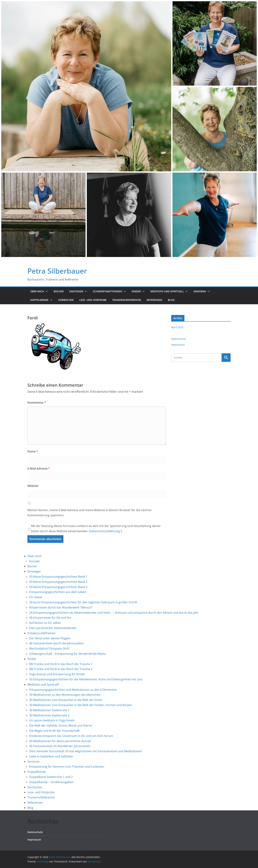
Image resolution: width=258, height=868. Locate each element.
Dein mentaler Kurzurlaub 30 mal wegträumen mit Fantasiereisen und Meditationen (86, 751)
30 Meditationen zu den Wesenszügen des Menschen (65, 695)
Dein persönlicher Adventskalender (53, 628)
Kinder (136, 291)
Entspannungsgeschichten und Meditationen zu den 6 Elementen (73, 690)
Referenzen (154, 300)
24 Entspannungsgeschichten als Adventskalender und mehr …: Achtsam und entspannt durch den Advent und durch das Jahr (114, 613)
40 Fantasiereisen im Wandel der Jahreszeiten (60, 746)
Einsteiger (76, 291)
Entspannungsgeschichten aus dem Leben (58, 592)
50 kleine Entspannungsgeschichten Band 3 (58, 587)
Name (33, 451)
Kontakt (34, 561)
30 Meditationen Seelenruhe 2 (49, 715)
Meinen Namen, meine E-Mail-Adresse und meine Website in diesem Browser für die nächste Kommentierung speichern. (89, 513)
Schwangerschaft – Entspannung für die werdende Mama (68, 654)
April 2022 (177, 327)
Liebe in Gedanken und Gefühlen (51, 756)
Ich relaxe (36, 597)
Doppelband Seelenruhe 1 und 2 (51, 777)
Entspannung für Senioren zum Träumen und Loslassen (67, 767)
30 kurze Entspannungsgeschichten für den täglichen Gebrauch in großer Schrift (83, 602)
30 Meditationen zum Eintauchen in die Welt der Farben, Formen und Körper (81, 705)
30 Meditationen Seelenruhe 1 (49, 710)
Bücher (59, 291)
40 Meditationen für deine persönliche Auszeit (60, 741)
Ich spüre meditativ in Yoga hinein (52, 720)
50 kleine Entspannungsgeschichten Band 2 (58, 582)
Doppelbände (39, 300)
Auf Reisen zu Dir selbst (45, 623)
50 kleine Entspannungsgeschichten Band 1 (58, 577)
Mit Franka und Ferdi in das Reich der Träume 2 (61, 669)
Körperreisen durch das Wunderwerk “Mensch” (61, 607)
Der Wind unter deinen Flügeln (50, 638)
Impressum (178, 345)
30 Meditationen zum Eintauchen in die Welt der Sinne (66, 700)
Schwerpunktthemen (107, 291)
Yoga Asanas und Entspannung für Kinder (57, 674)
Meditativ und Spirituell (167, 291)
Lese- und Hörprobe (93, 300)
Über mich (37, 291)
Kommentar (37, 403)
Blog (171, 300)
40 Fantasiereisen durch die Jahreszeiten (56, 643)
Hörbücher (66, 300)
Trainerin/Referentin (127, 300)
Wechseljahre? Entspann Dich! (49, 648)
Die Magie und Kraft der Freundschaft (54, 731)
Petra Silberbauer (57, 271)
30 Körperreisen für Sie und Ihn (50, 618)
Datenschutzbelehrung (104, 531)
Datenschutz (179, 339)
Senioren (200, 291)
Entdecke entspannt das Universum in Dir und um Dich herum (71, 736)
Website (33, 486)
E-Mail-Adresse (39, 469)
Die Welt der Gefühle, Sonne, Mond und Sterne (61, 726)
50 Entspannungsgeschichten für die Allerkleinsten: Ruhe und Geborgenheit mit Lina (86, 679)
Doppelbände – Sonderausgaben (51, 782)
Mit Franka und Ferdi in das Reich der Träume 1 (61, 664)
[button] (46, 291)
